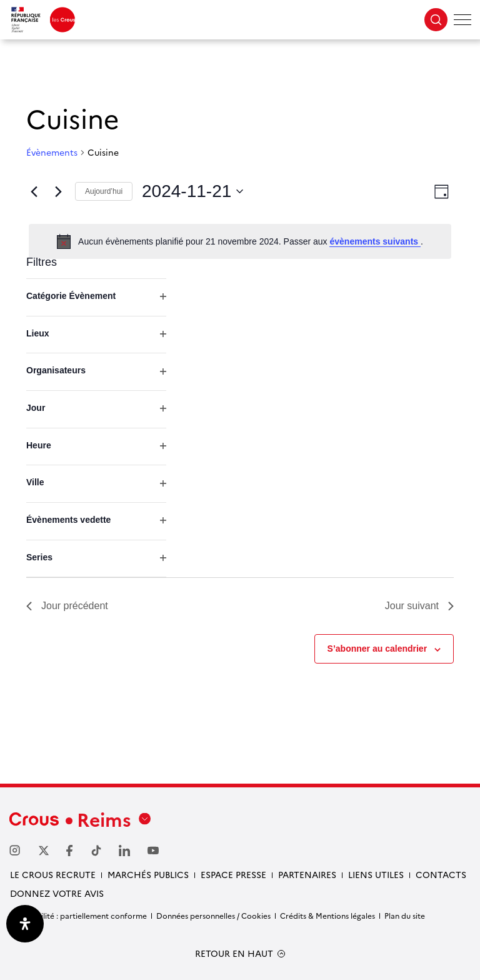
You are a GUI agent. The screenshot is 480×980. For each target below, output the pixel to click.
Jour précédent (67, 606)
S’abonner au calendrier (377, 649)
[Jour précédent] (34, 191)
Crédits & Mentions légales (327, 915)
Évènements (52, 152)
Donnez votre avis (57, 893)
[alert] (240, 241)
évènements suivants (375, 241)
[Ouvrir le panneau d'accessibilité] (25, 924)
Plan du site (405, 915)
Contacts (441, 874)
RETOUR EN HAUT (234, 953)
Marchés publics (148, 874)
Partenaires (307, 874)
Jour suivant (419, 606)
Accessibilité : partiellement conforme (78, 915)
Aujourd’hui (104, 191)
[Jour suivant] (58, 191)
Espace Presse (233, 874)
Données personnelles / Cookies (213, 915)
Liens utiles (376, 874)
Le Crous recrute (53, 874)
